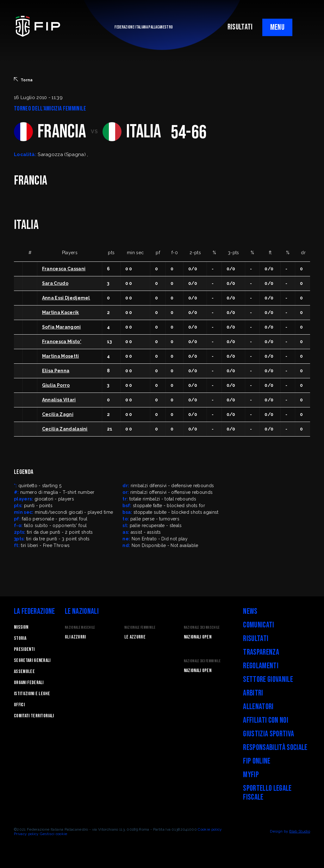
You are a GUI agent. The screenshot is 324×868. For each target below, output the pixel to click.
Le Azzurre (135, 637)
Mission (21, 627)
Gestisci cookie (54, 834)
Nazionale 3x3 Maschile (202, 628)
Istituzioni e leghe (32, 694)
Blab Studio (300, 831)
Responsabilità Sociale (275, 748)
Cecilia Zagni (58, 414)
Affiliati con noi (265, 720)
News (250, 611)
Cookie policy (210, 829)
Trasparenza (261, 652)
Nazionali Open (198, 637)
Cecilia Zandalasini (65, 429)
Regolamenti (261, 666)
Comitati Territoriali (34, 716)
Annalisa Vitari (59, 400)
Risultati (256, 639)
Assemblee (24, 672)
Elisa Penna (56, 371)
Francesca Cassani (64, 269)
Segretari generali (32, 660)
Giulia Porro (56, 385)
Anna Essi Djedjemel (66, 298)
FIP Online (257, 761)
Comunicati (259, 625)
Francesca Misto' (62, 342)
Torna (23, 80)
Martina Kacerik (61, 312)
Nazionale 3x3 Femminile (202, 661)
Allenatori (258, 707)
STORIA (20, 638)
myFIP (251, 775)
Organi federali (29, 683)
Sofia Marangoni (62, 327)
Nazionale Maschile (80, 628)
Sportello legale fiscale (267, 793)
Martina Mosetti (61, 356)
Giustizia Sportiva (268, 734)
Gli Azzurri (75, 637)
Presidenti (24, 649)
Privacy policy (26, 834)
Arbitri (253, 693)
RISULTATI (240, 27)
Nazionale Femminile (140, 628)
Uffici (19, 705)
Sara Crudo (55, 283)
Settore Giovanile (268, 679)
